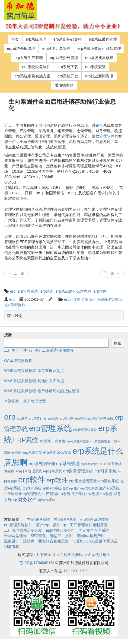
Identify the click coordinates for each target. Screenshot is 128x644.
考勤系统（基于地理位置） (27, 401)
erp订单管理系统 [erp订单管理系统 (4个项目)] (29, 471)
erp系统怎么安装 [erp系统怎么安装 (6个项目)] (57, 452)
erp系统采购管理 (103, 39)
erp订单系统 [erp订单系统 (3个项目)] (53, 471)
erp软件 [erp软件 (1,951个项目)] (32, 480)
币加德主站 (64, 85)
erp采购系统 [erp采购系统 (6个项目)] (108, 481)
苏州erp (43, 525)
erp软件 (100, 291)
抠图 (69, 536)
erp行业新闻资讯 (99, 76)
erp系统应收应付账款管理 (99, 48)
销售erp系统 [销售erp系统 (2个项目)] (47, 500)
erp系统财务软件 (36, 67)
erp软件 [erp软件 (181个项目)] (57, 480)
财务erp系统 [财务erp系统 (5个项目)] (102, 494)
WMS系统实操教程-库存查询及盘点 (34, 371)
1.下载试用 (46, 555)
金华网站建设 (15, 536)
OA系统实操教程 (18, 361)
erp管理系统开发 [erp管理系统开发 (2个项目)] (85, 430)
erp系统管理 (36, 39)
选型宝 (56, 536)
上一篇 (17, 273)
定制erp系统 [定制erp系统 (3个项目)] (52, 488)
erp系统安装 (95, 67)
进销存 (97, 125)
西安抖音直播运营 (53, 541)
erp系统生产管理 (29, 58)
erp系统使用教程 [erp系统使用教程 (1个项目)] (77, 441)
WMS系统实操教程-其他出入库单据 (34, 381)
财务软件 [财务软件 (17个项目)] (27, 500)
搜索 (8, 335)
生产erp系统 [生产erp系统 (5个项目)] (109, 488)
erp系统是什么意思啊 (73, 291)
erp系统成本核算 (99, 58)
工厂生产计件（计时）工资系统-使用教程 (39, 350)
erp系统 (47, 291)
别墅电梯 (12, 547)
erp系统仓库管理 (21, 48)
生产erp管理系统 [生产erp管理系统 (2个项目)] (86, 488)
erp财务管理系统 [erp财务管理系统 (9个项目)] (78, 471)
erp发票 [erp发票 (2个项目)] (22, 418)
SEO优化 (39, 536)
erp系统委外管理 (64, 58)
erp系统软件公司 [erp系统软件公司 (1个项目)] (92, 464)
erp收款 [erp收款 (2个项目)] (53, 418)
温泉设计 (12, 541)
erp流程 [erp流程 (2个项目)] (81, 418)
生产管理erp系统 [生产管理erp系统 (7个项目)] (56, 494)
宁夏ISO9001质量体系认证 (95, 541)
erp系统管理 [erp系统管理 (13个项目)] (68, 464)
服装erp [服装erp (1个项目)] (68, 488)
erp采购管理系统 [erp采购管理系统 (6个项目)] (83, 481)
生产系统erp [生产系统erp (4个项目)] (81, 494)
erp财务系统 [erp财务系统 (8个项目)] (105, 471)
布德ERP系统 (38, 519)
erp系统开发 (68, 76)
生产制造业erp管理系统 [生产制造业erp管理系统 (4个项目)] (23, 494)
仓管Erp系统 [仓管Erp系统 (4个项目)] (32, 488)
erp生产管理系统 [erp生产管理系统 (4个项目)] (100, 418)
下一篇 (111, 273)
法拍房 (29, 541)
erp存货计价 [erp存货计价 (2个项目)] (38, 418)
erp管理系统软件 (94, 519)
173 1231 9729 (76, 571)
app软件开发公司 (60, 530)
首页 (15, 39)
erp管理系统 (28, 291)
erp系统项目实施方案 (33, 76)
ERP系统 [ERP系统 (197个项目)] (26, 440)
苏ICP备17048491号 (37, 563)
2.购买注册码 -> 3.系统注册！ (85, 555)
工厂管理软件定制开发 (89, 525)
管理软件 (107, 136)
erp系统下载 (68, 67)
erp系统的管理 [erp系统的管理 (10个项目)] (42, 464)
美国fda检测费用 (90, 536)
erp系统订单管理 (56, 48)
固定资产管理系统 (94, 530)
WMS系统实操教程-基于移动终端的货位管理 (42, 391)
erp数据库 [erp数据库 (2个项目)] (67, 418)
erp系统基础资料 (68, 39)
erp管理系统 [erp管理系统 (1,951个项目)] (50, 428)
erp (13, 291)
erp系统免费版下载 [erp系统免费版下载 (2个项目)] (103, 441)
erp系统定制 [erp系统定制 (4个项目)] (33, 452)
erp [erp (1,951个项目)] (10, 417)
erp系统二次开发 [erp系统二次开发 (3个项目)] (52, 441)
